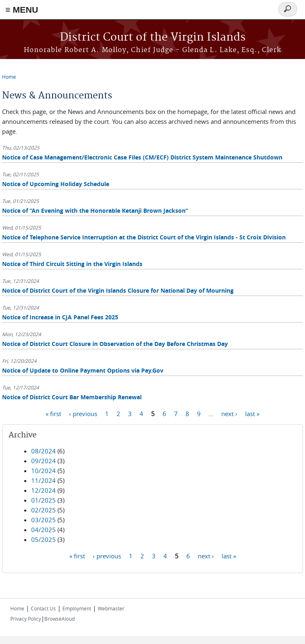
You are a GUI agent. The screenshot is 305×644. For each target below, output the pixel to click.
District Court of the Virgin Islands (153, 38)
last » (252, 413)
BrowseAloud (60, 619)
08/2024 (44, 451)
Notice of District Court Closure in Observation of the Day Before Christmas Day (115, 344)
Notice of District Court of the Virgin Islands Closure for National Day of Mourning (118, 290)
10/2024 (44, 471)
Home (9, 77)
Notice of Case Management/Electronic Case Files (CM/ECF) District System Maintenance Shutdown (142, 157)
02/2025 (44, 510)
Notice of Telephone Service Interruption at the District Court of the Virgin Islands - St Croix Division (144, 237)
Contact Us (43, 608)
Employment (77, 608)
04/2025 (44, 530)
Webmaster (111, 608)
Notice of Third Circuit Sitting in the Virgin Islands (72, 264)
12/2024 (44, 490)
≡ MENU (22, 10)
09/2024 (44, 461)
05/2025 (44, 539)
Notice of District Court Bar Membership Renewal (72, 397)
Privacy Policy (26, 619)
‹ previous (83, 413)
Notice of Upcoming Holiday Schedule (56, 184)
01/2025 (44, 500)
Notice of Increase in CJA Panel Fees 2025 (60, 317)
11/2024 (44, 480)
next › (229, 413)
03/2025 (44, 520)
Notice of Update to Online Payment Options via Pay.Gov (83, 370)
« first (53, 413)
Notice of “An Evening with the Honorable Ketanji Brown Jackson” (95, 210)
